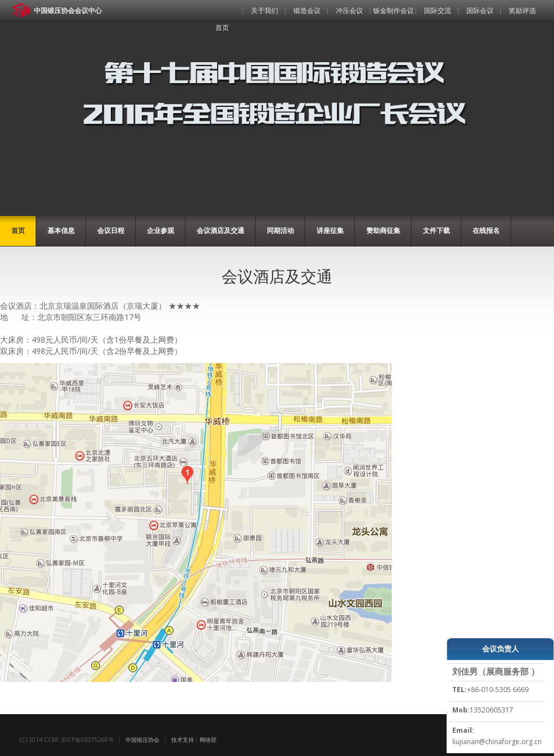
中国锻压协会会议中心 (68, 10)
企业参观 (161, 230)
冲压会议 (349, 10)
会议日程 (111, 230)
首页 (222, 27)
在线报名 (486, 230)
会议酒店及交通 (220, 230)
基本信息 (61, 230)
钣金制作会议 (393, 10)
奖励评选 (522, 10)
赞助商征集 (383, 230)
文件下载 (436, 230)
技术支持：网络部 (194, 740)
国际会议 (480, 10)
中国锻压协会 (142, 740)
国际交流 (438, 10)
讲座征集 (330, 230)
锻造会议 (307, 10)
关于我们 (265, 10)
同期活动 (280, 230)
